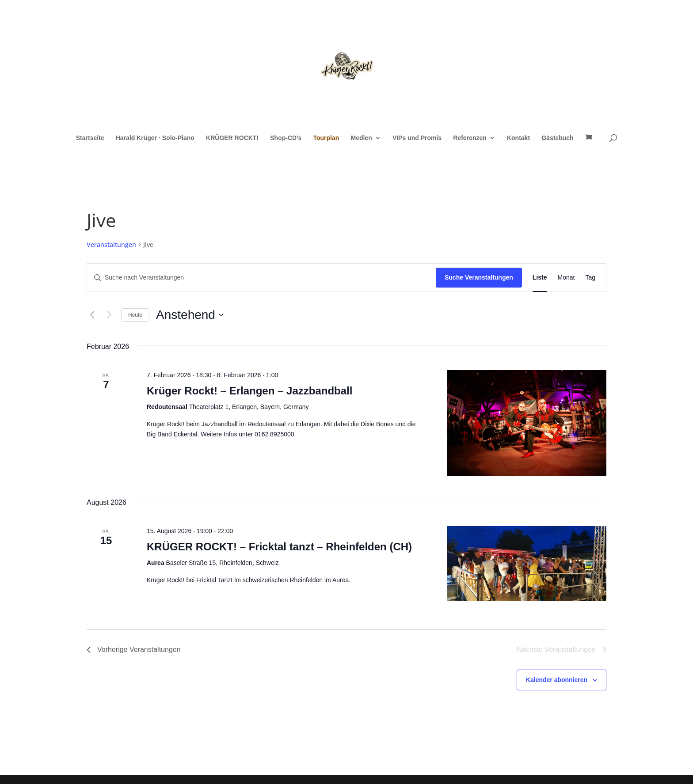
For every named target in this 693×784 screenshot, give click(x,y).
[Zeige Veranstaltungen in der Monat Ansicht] (566, 278)
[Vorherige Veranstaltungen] (92, 315)
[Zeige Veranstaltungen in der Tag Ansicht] (590, 278)
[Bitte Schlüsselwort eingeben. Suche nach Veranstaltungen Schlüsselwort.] (261, 278)
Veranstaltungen (111, 244)
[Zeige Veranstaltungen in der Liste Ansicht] (540, 278)
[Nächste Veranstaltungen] (109, 315)
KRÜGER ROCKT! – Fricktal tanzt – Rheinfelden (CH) (279, 547)
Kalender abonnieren (557, 680)
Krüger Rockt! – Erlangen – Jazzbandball (249, 391)
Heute (135, 315)
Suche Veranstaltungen (479, 277)
